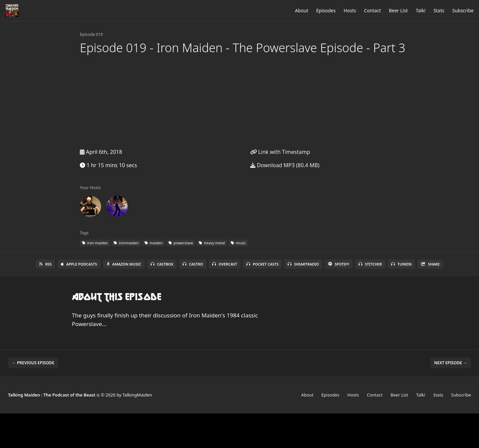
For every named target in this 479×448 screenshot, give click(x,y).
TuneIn (401, 264)
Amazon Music (124, 264)
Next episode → (451, 363)
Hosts (350, 10)
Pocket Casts (263, 264)
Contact (372, 10)
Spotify (339, 264)
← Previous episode (33, 363)
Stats (439, 10)
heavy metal (212, 243)
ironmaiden (126, 243)
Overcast (225, 264)
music (238, 243)
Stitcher (370, 264)
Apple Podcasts (79, 264)
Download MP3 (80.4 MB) (285, 165)
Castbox (162, 264)
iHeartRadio (303, 264)
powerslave (181, 243)
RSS (45, 264)
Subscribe (463, 10)
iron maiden (95, 243)
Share (430, 264)
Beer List (398, 10)
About (302, 10)
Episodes (326, 10)
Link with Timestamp (280, 152)
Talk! (421, 10)
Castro (193, 264)
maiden (154, 243)
